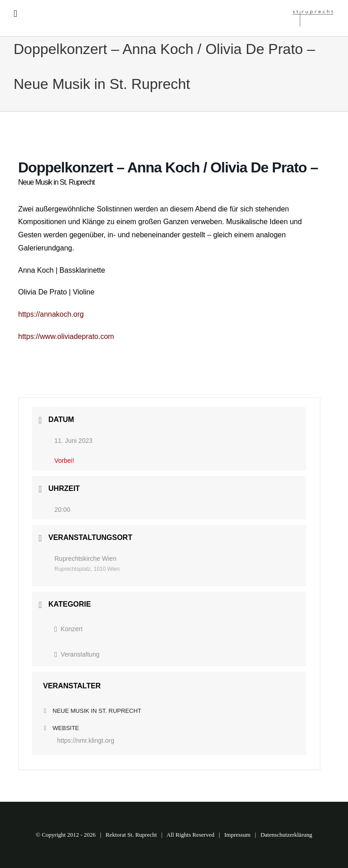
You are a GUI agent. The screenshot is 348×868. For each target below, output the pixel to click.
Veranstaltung (77, 654)
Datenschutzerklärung (286, 835)
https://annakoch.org (51, 314)
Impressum (237, 835)
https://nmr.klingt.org (86, 740)
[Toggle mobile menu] (15, 14)
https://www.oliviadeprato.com (66, 336)
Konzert (68, 629)
